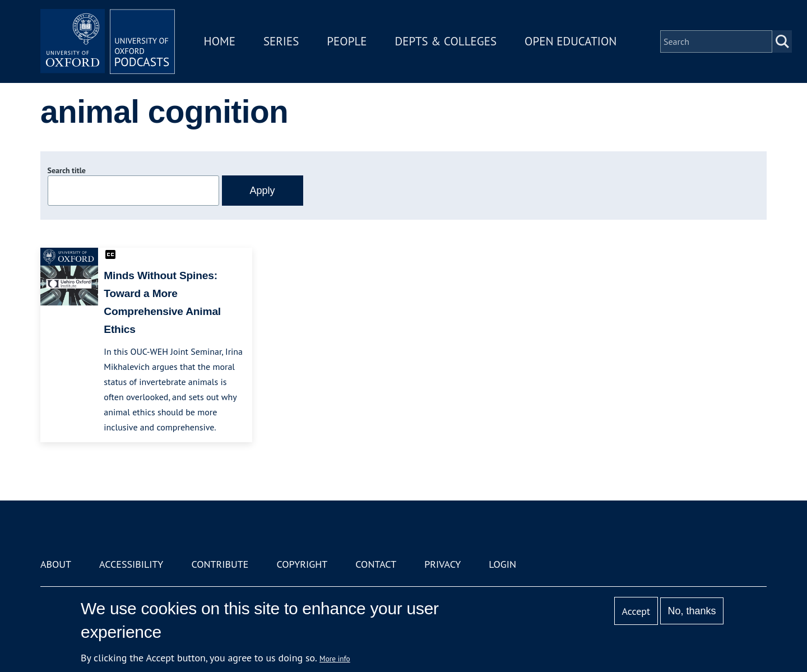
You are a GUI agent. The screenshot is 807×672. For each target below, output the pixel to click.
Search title (67, 170)
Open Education (571, 41)
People (347, 41)
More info (335, 659)
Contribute (220, 564)
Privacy (442, 564)
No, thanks (692, 611)
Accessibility (131, 564)
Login (502, 564)
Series (281, 41)
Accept (636, 611)
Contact (376, 564)
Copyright (302, 564)
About (56, 564)
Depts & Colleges (446, 41)
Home (220, 41)
